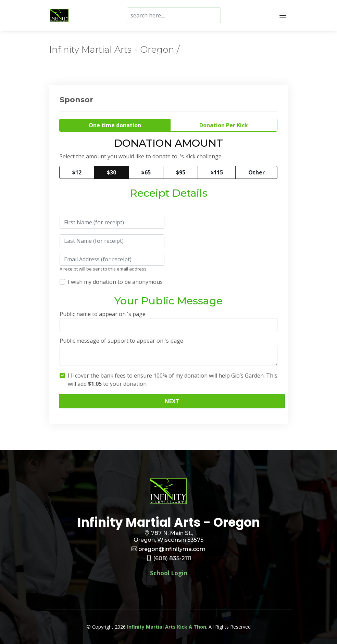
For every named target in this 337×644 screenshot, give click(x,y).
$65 (146, 172)
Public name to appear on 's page (103, 314)
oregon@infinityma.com (172, 549)
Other (257, 172)
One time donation (115, 125)
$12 (77, 172)
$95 (181, 172)
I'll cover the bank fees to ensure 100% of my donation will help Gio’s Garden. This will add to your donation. (173, 380)
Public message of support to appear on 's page (121, 341)
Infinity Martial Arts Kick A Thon (167, 627)
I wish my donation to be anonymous (115, 282)
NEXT (172, 401)
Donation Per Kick (224, 125)
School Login (169, 573)
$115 (217, 172)
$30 (111, 172)
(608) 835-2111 (172, 558)
